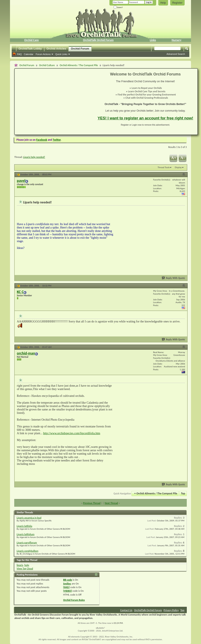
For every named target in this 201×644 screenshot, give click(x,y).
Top (183, 493)
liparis (20, 565)
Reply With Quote (174, 278)
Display (178, 167)
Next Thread (111, 503)
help (27, 565)
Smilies (67, 584)
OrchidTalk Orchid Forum (98, 40)
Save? (118, 7)
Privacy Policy (171, 610)
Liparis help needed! (34, 157)
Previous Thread (92, 503)
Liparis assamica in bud (29, 518)
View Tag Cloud (25, 568)
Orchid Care (31, 40)
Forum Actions (43, 54)
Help (163, 3)
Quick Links (61, 54)
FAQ (19, 54)
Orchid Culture (47, 65)
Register (177, 3)
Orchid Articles (56, 49)
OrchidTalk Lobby (30, 49)
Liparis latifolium (25, 534)
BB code (68, 580)
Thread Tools (164, 167)
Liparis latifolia (24, 526)
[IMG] (66, 587)
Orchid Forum (80, 49)
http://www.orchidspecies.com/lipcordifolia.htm (72, 433)
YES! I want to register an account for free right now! (145, 118)
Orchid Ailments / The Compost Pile (79, 65)
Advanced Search (176, 54)
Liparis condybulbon (27, 551)
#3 (184, 347)
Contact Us (126, 610)
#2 (184, 285)
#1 (184, 174)
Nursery (177, 40)
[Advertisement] (54, 102)
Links (153, 40)
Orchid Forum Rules (74, 600)
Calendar (29, 54)
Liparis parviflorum (27, 543)
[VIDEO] (67, 591)
